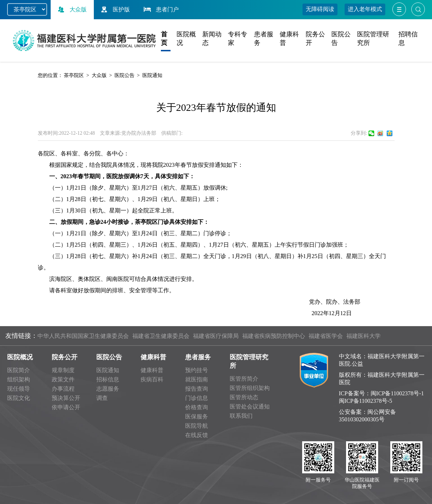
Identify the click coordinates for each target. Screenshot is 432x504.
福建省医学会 (326, 336)
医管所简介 (244, 379)
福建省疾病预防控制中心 (274, 336)
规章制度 (63, 370)
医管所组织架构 (250, 388)
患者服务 (198, 357)
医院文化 (19, 398)
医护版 (115, 9)
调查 (102, 398)
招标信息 (108, 379)
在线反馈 (197, 435)
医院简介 (19, 370)
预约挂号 (197, 370)
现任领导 (19, 389)
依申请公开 (66, 407)
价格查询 (197, 407)
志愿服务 (108, 389)
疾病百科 (152, 379)
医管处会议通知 (250, 407)
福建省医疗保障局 (216, 336)
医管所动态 (244, 397)
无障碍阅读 (320, 9)
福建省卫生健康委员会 (161, 336)
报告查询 (197, 389)
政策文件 (63, 379)
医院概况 (20, 357)
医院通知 (152, 75)
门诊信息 (197, 398)
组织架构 (19, 379)
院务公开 (65, 357)
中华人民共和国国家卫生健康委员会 (83, 336)
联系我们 (241, 416)
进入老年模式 (365, 9)
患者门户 (161, 9)
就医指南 (197, 379)
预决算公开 (66, 398)
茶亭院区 (74, 75)
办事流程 (63, 389)
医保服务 (197, 416)
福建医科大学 (364, 336)
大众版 (71, 9)
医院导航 (197, 426)
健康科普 (153, 357)
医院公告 (124, 75)
